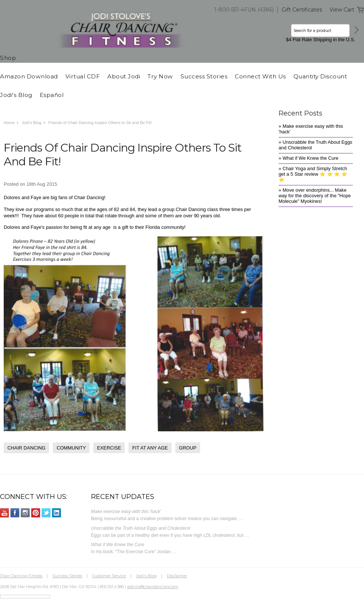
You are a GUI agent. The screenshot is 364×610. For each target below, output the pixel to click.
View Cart (342, 10)
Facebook (15, 513)
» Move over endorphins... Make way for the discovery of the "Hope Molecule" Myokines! (315, 196)
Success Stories (67, 576)
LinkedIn (57, 513)
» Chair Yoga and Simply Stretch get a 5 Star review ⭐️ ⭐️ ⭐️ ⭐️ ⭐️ (313, 174)
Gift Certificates (302, 10)
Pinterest (36, 513)
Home (9, 123)
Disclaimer (177, 576)
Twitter (46, 513)
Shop (8, 58)
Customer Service (109, 576)
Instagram (25, 513)
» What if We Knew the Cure (308, 158)
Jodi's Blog (31, 123)
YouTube (5, 513)
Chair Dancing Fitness (21, 576)
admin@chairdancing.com (153, 587)
